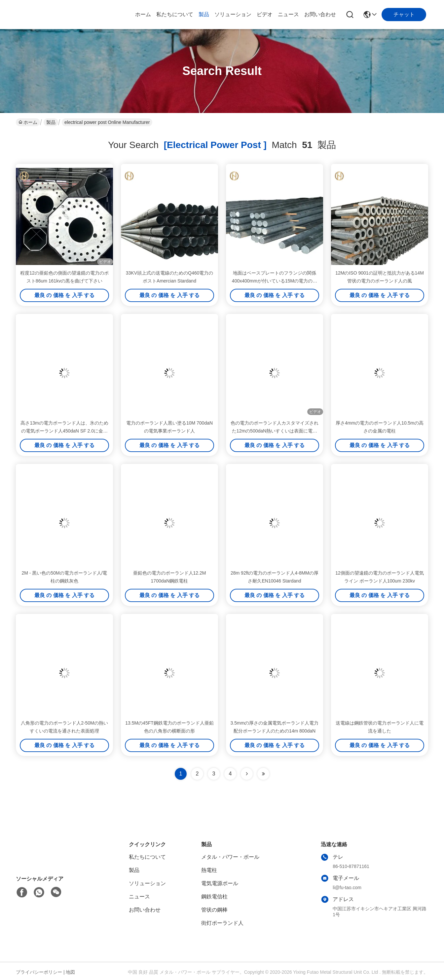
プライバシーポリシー (39, 972)
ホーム (143, 14)
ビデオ (265, 14)
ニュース (288, 14)
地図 (70, 972)
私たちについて (175, 14)
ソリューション (233, 14)
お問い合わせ (320, 14)
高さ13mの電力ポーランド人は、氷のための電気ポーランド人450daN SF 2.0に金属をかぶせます (64, 431)
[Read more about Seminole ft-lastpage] (263, 774)
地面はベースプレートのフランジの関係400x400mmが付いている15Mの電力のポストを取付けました (275, 281)
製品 (204, 14)
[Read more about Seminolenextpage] (247, 774)
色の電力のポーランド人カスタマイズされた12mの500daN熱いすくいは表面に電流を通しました (275, 431)
